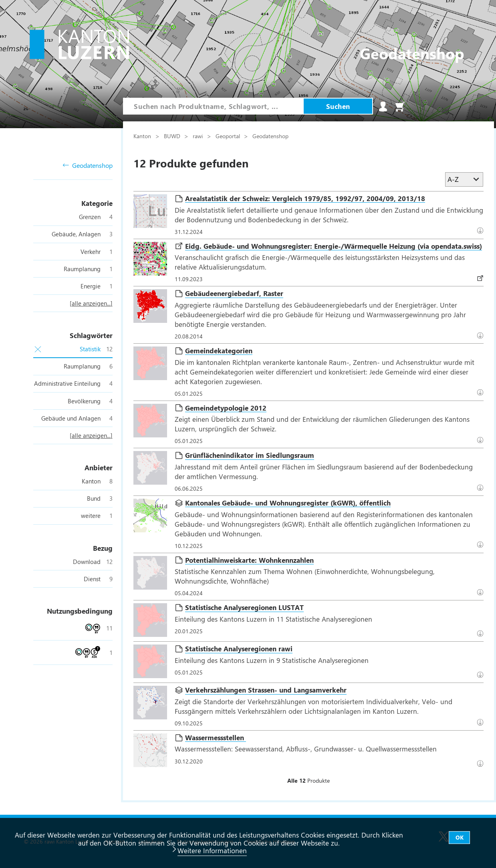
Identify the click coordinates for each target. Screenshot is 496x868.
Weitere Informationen (212, 850)
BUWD (173, 136)
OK (460, 837)
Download (482, 278)
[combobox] (213, 106)
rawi (199, 136)
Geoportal (229, 136)
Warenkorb (400, 107)
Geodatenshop (88, 166)
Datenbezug (482, 230)
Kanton (143, 136)
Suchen (338, 106)
